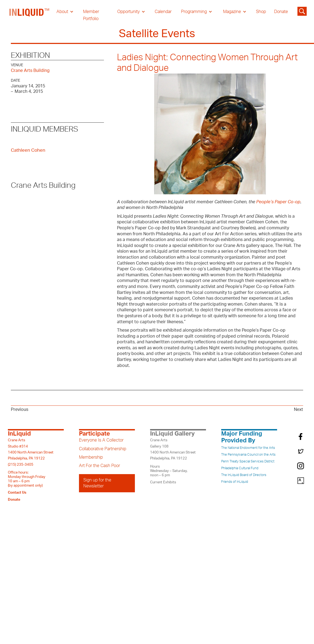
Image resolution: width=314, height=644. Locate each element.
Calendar (163, 12)
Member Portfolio (91, 15)
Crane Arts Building (30, 71)
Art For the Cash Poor (99, 466)
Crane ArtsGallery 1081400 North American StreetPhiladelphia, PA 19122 (173, 449)
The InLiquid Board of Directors (244, 475)
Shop (261, 12)
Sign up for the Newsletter (97, 483)
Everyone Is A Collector (101, 440)
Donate (281, 12)
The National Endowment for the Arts (248, 448)
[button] (65, 12)
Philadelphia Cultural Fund (240, 468)
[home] (30, 15)
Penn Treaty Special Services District (248, 461)
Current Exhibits (163, 482)
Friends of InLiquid (235, 482)
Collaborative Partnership (103, 449)
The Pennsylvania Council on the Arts (248, 455)
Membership (91, 457)
